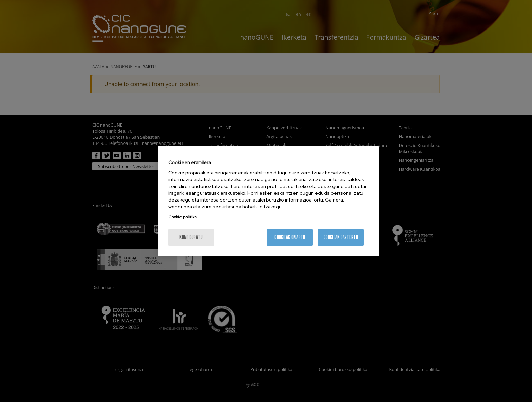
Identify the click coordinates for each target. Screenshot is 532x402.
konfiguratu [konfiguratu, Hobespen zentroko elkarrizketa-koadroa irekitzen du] (191, 237)
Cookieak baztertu (341, 237)
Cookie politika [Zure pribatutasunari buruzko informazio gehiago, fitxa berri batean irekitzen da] (183, 217)
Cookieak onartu (290, 237)
